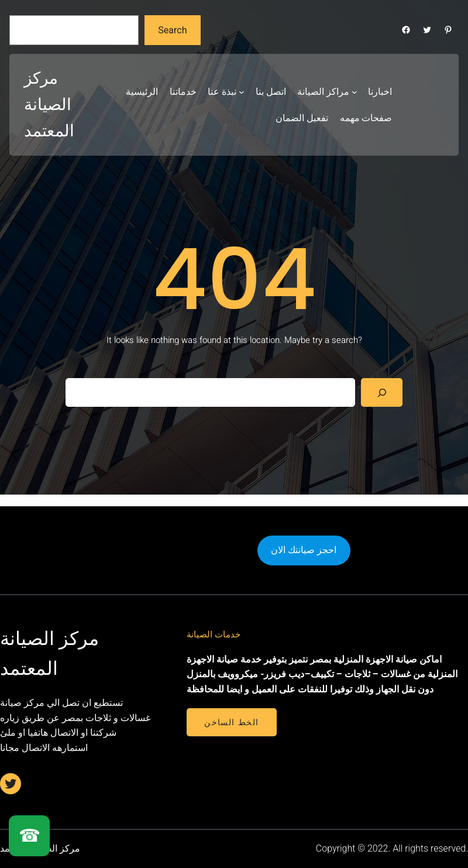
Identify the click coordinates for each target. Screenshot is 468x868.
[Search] (382, 392)
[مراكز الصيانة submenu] (355, 92)
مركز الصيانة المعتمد (49, 104)
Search (172, 30)
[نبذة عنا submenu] (242, 92)
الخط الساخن (231, 722)
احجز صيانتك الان (304, 550)
